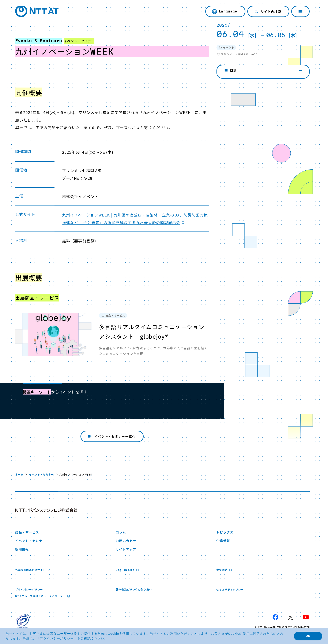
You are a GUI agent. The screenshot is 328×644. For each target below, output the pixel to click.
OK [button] (308, 636)
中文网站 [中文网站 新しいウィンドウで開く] (222, 570)
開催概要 (233, 82)
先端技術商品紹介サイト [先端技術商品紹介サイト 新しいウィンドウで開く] (31, 570)
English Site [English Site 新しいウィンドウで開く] (125, 570)
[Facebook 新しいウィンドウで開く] (275, 617)
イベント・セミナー (41, 474)
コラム (121, 532)
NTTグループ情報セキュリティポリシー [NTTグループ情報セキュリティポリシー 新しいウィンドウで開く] (41, 596)
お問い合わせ (126, 541)
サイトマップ (126, 549)
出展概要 (233, 93)
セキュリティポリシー (230, 589)
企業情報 (223, 541)
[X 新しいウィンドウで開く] (291, 617)
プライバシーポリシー (29, 589)
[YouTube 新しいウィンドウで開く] (306, 617)
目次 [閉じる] (263, 70)
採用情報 (22, 549)
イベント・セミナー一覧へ (111, 436)
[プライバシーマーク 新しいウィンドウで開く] (23, 621)
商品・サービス (27, 532)
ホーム (19, 474)
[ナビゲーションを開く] (300, 11)
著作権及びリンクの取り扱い (134, 589)
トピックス (225, 532)
